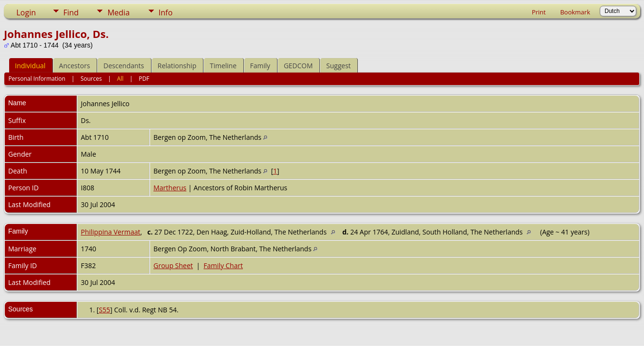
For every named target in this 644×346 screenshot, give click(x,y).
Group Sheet (173, 266)
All (120, 79)
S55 (104, 310)
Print (539, 12)
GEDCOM (298, 66)
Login (26, 12)
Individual (30, 66)
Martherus (170, 188)
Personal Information (37, 79)
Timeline (223, 66)
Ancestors (75, 66)
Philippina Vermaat (111, 232)
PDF (144, 79)
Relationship (177, 66)
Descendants (124, 66)
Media (118, 12)
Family (260, 66)
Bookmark (575, 12)
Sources (91, 79)
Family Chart (223, 266)
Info (166, 12)
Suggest (338, 66)
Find (71, 12)
